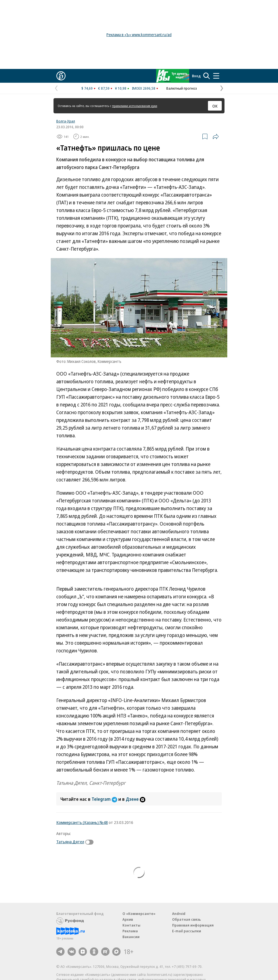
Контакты (131, 925)
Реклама (130, 931)
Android (179, 914)
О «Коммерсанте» (139, 914)
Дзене (136, 799)
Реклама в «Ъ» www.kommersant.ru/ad (139, 35)
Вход (196, 76)
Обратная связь (186, 919)
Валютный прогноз (182, 88)
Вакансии (131, 937)
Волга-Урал (66, 121)
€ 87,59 (104, 88)
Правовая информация (193, 925)
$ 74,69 (87, 88)
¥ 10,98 (121, 88)
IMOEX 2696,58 (144, 88)
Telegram (105, 799)
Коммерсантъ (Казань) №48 (82, 822)
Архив (128, 919)
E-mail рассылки (187, 931)
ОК (215, 106)
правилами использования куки (135, 106)
